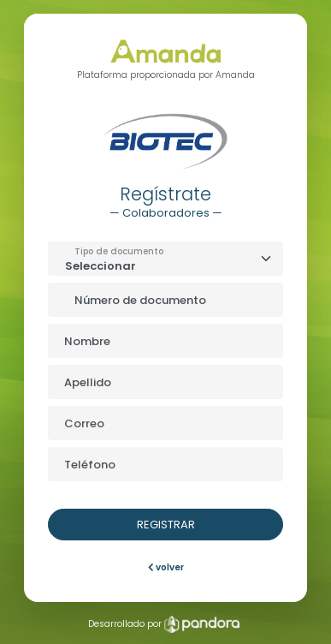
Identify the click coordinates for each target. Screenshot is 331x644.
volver (166, 567)
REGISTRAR (166, 525)
